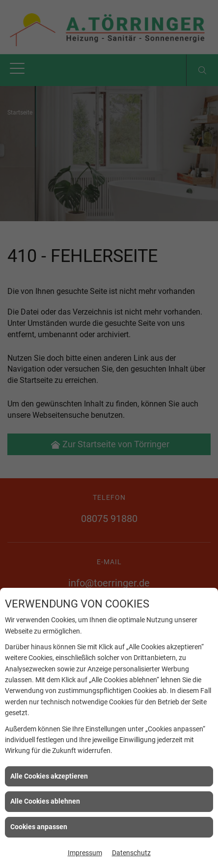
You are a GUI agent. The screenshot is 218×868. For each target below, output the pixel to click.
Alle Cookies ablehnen (45, 801)
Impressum (85, 853)
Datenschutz (131, 853)
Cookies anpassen (39, 827)
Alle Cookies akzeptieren (49, 776)
